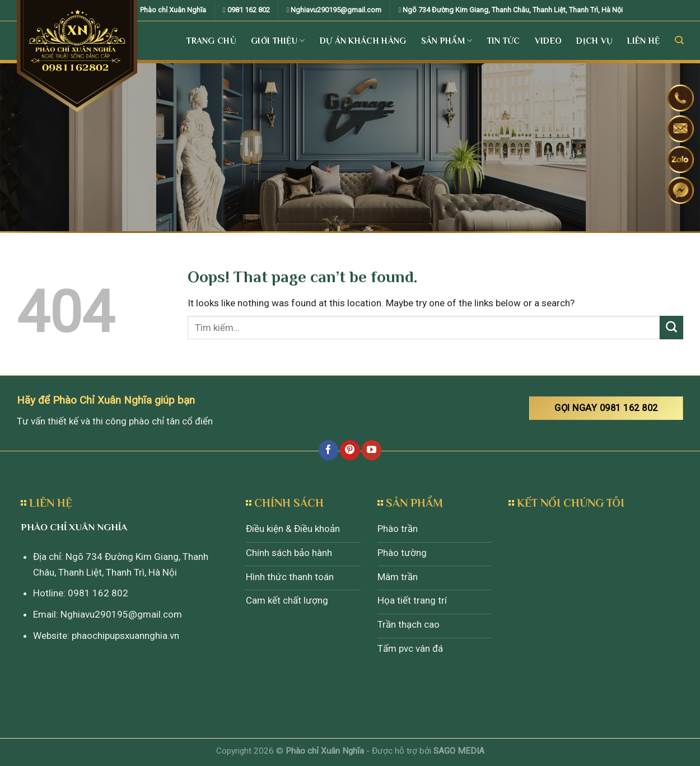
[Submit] (671, 328)
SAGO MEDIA (459, 751)
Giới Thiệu (278, 41)
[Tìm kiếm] (679, 40)
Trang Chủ (211, 41)
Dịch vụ (594, 41)
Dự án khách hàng (363, 41)
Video (549, 41)
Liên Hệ (643, 41)
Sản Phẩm (447, 41)
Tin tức (504, 41)
